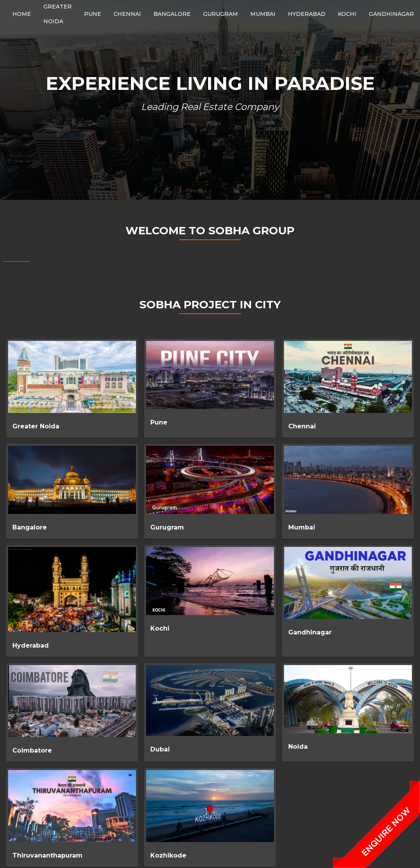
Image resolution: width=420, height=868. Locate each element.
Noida (298, 747)
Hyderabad (31, 645)
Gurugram (167, 527)
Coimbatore (32, 750)
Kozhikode (168, 855)
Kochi (160, 628)
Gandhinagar (310, 632)
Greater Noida (36, 426)
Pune (159, 422)
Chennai (302, 426)
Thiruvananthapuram (47, 855)
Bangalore (30, 527)
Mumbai (302, 527)
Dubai (160, 749)
